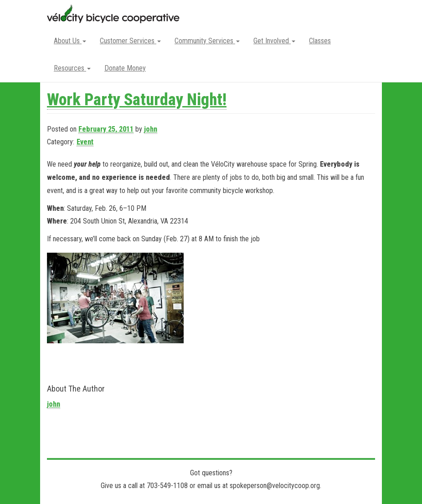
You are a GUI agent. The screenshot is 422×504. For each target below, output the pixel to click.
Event (85, 142)
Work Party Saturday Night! (137, 100)
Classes (320, 41)
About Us (70, 41)
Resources (72, 68)
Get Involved (274, 41)
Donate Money (125, 68)
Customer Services (130, 41)
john (151, 129)
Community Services (207, 41)
